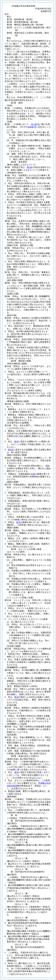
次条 (33, 474)
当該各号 (32, 127)
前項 (16, 442)
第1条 (29, 167)
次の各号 (35, 124)
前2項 (11, 450)
